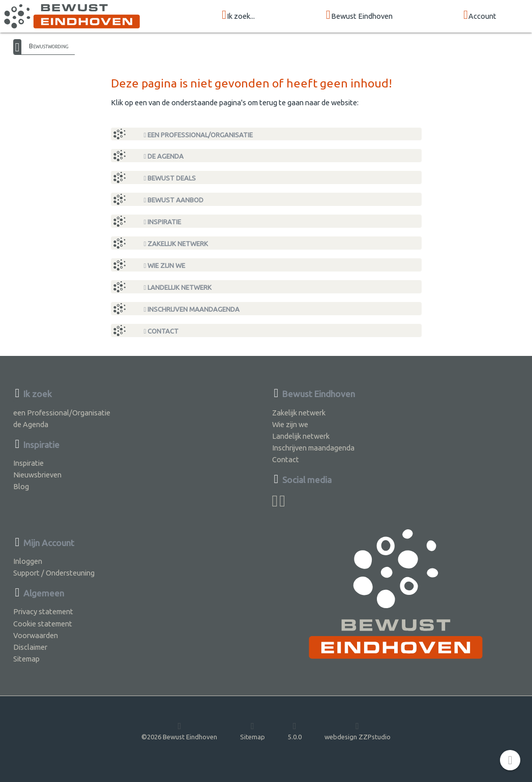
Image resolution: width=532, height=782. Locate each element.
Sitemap (26, 659)
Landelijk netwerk (178, 288)
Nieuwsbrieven (37, 475)
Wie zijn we (165, 266)
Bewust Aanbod (174, 200)
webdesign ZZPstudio (358, 731)
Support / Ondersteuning (54, 573)
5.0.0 (295, 731)
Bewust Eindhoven (359, 16)
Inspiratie (163, 222)
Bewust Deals (170, 178)
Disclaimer (30, 647)
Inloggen (28, 561)
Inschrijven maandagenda (192, 309)
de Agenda (164, 156)
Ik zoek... (238, 16)
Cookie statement (43, 624)
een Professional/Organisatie (199, 135)
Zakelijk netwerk (176, 244)
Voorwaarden (36, 635)
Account (480, 16)
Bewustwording (49, 46)
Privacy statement (43, 611)
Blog (21, 486)
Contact (161, 331)
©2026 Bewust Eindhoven (179, 731)
